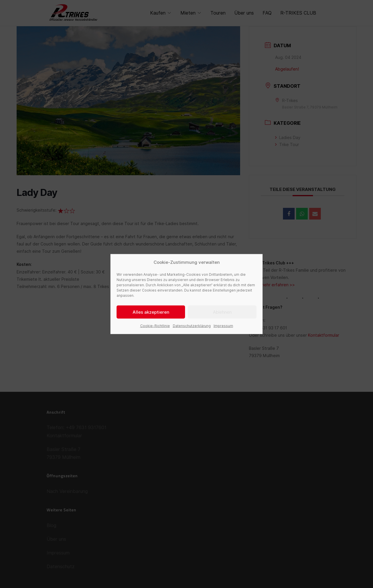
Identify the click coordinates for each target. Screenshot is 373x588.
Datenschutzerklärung (192, 326)
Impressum (223, 326)
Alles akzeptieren (151, 312)
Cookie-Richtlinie (155, 326)
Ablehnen (222, 312)
